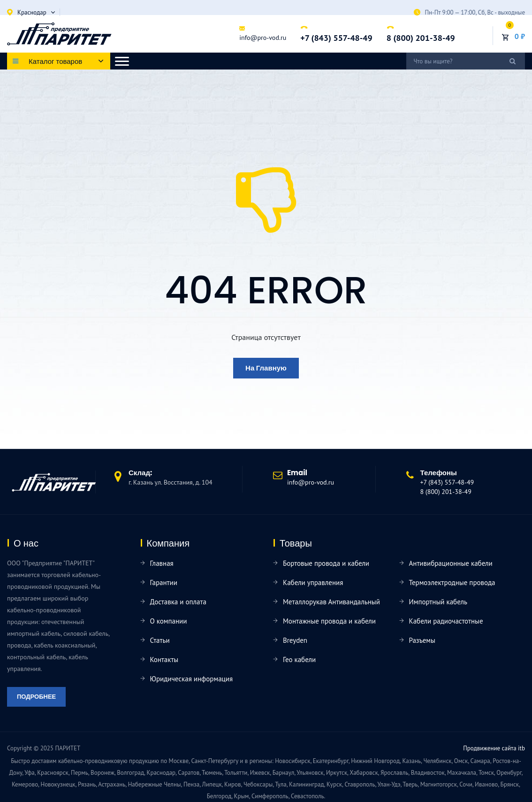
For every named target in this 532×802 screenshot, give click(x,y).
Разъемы (422, 640)
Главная (162, 563)
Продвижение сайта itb (494, 748)
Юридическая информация (192, 679)
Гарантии (164, 582)
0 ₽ (520, 36)
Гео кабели (299, 659)
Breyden (295, 640)
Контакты (164, 659)
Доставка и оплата (178, 602)
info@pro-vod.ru (263, 38)
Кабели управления (313, 582)
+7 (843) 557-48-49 (336, 38)
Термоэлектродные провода (452, 582)
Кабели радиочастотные (446, 621)
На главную (266, 368)
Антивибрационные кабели (451, 563)
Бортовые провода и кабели (326, 563)
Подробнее (36, 697)
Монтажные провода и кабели (329, 621)
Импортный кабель (438, 602)
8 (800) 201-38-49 (421, 38)
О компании (169, 621)
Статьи (160, 640)
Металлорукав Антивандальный (331, 602)
